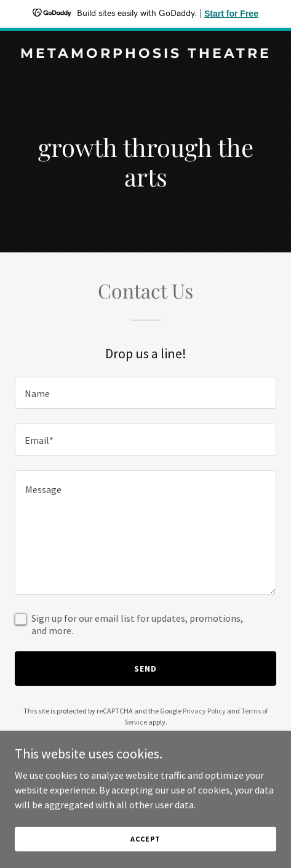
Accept (145, 839)
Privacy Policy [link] (204, 711)
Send (145, 669)
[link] (145, 54)
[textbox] (145, 393)
